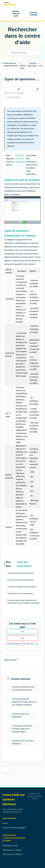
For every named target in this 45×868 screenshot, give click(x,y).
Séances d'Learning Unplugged (14, 828)
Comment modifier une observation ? (22, 587)
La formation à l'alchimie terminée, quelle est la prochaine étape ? (22, 729)
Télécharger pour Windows (12, 854)
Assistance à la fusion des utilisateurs (22, 742)
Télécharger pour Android (12, 850)
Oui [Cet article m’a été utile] (22, 631)
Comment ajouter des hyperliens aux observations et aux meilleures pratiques (23, 602)
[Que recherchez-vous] (24, 53)
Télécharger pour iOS (10, 846)
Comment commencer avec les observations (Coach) (23, 688)
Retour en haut (12, 659)
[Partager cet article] (37, 89)
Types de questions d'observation (21, 573)
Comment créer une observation (20, 159)
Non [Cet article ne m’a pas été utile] (23, 638)
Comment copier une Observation (21, 580)
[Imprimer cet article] (19, 89)
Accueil (5, 823)
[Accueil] (5, 14)
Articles (41, 66)
